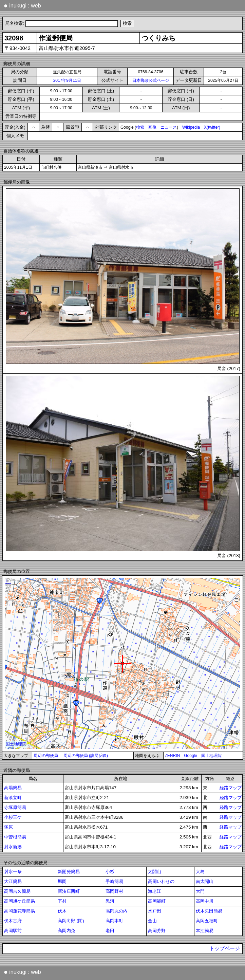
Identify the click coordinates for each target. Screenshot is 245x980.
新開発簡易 (69, 872)
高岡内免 (67, 931)
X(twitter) (212, 127)
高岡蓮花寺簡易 (20, 911)
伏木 (62, 911)
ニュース (169, 127)
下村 (62, 901)
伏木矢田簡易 (209, 911)
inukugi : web (22, 5)
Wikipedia (191, 127)
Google (191, 756)
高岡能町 (157, 901)
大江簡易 (13, 881)
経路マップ (231, 788)
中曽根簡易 (15, 837)
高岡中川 (205, 901)
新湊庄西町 (69, 891)
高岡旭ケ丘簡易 (20, 901)
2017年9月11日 (67, 80)
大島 (200, 872)
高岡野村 (114, 891)
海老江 (155, 891)
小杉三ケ (13, 817)
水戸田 (155, 911)
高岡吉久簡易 (17, 891)
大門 (200, 891)
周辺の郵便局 (46, 756)
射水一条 (13, 872)
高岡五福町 (207, 921)
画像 (152, 127)
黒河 (110, 901)
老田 (110, 931)
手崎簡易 (114, 881)
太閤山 (155, 872)
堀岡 (62, 881)
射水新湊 (13, 847)
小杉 (110, 872)
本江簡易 (205, 931)
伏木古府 (13, 921)
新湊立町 (13, 798)
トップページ (225, 948)
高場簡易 (13, 788)
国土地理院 (211, 756)
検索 (140, 127)
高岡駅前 (13, 931)
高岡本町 (114, 921)
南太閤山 (205, 881)
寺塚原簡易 (15, 807)
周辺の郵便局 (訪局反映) (86, 756)
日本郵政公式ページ (151, 80)
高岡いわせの (161, 881)
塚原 (8, 827)
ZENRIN (173, 756)
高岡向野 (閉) (71, 921)
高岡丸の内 (117, 911)
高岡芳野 (157, 931)
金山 (152, 921)
